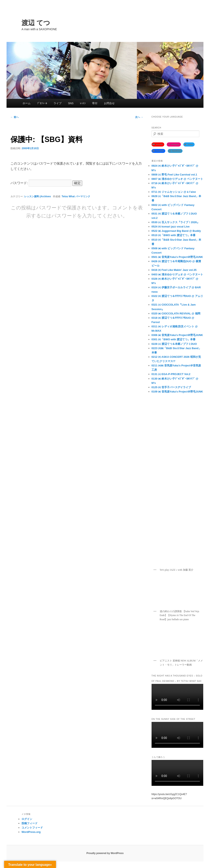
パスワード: (41, 183)
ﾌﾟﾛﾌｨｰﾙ (42, 103)
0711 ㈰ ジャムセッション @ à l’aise (174, 192)
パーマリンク (83, 196)
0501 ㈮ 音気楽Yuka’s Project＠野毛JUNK (177, 257)
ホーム (27, 103)
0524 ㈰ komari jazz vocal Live (171, 227)
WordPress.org (31, 832)
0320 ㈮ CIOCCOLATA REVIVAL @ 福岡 (176, 313)
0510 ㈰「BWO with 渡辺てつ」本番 (174, 235)
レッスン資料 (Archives (38, 196)
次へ (139, 117)
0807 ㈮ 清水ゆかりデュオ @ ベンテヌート (177, 179)
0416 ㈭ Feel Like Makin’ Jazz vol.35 (174, 270)
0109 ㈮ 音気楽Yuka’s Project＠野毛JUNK (177, 392)
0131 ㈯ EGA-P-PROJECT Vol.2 (171, 374)
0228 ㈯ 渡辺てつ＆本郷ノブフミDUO (174, 344)
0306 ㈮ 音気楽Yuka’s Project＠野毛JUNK (177, 335)
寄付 (95, 103)
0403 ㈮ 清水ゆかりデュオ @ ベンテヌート (177, 274)
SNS (71, 103)
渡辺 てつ (36, 23)
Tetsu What (68, 196)
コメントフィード (32, 828)
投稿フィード (30, 823)
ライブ (58, 103)
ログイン (27, 819)
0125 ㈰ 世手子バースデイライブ (171, 387)
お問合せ (109, 103)
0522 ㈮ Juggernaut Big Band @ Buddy (176, 231)
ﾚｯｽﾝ (83, 103)
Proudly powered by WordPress (105, 853)
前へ (14, 117)
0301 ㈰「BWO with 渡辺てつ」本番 (174, 339)
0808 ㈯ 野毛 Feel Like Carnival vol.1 (174, 175)
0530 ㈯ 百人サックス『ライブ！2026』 (176, 222)
